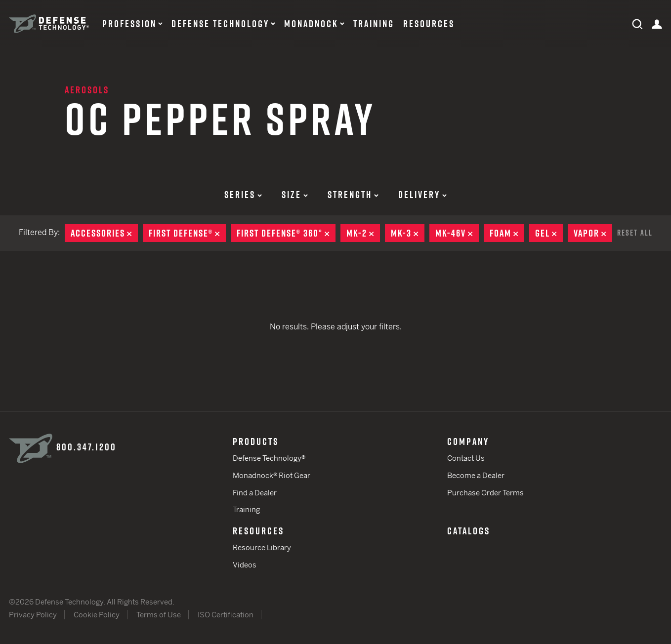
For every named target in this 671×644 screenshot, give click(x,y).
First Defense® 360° (286, 233)
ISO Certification (226, 615)
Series (243, 195)
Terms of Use (159, 615)
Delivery (422, 195)
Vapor (593, 233)
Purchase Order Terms (485, 493)
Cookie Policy (97, 615)
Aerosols (87, 90)
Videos (245, 565)
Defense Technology (220, 24)
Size (295, 195)
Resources (429, 24)
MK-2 (363, 233)
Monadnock (311, 24)
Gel (549, 233)
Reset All (635, 233)
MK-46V (457, 233)
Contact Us (466, 458)
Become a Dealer (476, 475)
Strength (353, 195)
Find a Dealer (255, 493)
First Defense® (187, 233)
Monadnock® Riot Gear (272, 475)
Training (374, 24)
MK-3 (408, 233)
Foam (507, 233)
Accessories (104, 233)
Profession (129, 24)
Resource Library (262, 547)
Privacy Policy (33, 615)
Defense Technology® (269, 458)
